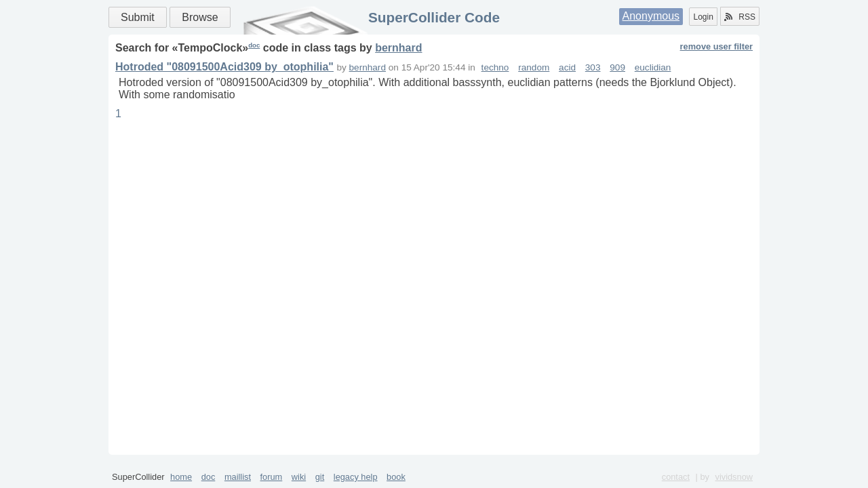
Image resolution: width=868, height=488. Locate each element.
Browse (200, 17)
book (396, 477)
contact (676, 477)
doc (254, 45)
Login (703, 17)
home (181, 477)
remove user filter (716, 46)
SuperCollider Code (434, 17)
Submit (138, 17)
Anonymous (651, 16)
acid (567, 67)
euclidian (653, 67)
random (534, 67)
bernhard (398, 48)
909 (617, 67)
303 (593, 67)
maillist (238, 477)
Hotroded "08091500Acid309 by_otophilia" (224, 67)
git (320, 477)
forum (272, 477)
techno (495, 67)
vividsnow (734, 477)
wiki (299, 477)
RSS (740, 17)
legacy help (356, 477)
